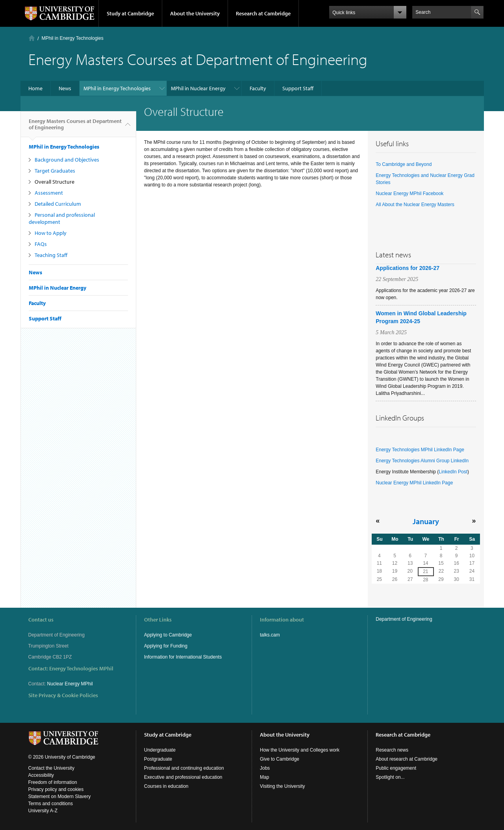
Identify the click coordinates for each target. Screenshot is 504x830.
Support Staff (298, 88)
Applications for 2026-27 (408, 268)
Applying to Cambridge (168, 635)
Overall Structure (55, 182)
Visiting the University (283, 786)
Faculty (258, 88)
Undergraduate (160, 750)
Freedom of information (53, 782)
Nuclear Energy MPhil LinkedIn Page (414, 483)
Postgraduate (158, 759)
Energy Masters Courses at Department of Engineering (75, 127)
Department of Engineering (404, 619)
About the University (195, 13)
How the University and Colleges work (300, 750)
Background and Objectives (67, 160)
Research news (392, 750)
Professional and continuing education (184, 768)
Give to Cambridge (280, 759)
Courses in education (166, 786)
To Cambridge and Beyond (404, 164)
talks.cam (270, 635)
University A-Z (43, 811)
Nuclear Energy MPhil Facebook (409, 194)
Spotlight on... (390, 777)
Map (264, 777)
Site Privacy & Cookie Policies (63, 695)
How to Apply (51, 233)
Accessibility (41, 775)
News (65, 88)
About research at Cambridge (407, 759)
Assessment (49, 193)
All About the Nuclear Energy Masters (415, 205)
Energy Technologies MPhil (81, 668)
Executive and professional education (183, 777)
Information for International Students (183, 657)
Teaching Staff (51, 255)
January (426, 521)
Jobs (265, 768)
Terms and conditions (51, 804)
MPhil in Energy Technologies (73, 38)
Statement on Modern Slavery (60, 797)
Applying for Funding (166, 646)
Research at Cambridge (263, 13)
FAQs (41, 244)
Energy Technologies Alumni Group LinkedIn (422, 461)
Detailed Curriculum (58, 204)
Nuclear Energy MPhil (70, 684)
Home (32, 38)
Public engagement (396, 768)
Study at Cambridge (130, 13)
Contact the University (51, 768)
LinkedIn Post (453, 472)
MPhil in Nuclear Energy (198, 88)
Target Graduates (55, 171)
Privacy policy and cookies (56, 789)
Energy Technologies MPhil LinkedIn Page (420, 450)
